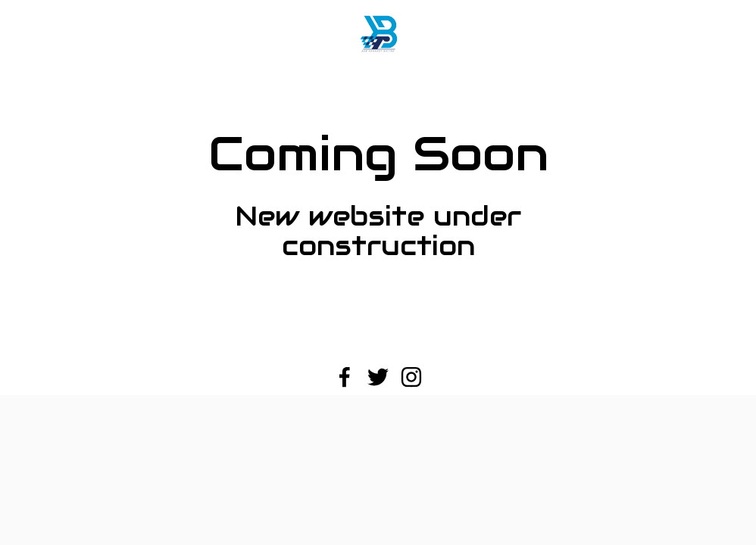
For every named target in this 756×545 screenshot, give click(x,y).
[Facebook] (345, 377)
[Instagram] (411, 377)
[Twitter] (378, 377)
